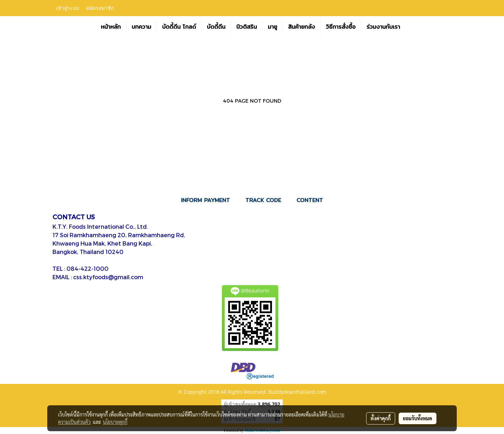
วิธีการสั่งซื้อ (341, 27)
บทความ (141, 27)
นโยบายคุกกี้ (115, 422)
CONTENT (310, 200)
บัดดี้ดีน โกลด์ (179, 27)
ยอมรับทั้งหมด (418, 418)
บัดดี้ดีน (216, 27)
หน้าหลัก (111, 27)
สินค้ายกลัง (302, 27)
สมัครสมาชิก (100, 8)
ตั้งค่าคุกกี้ (381, 418)
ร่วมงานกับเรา (383, 27)
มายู (272, 27)
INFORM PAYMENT (205, 200)
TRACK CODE (263, 200)
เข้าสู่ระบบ (68, 8)
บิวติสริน (247, 27)
